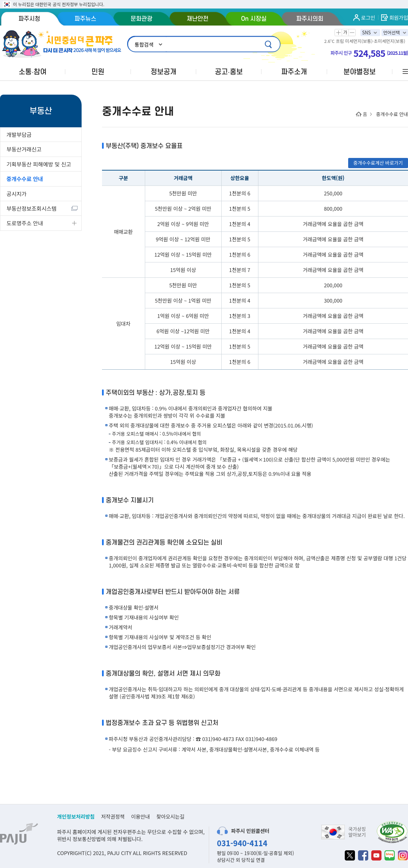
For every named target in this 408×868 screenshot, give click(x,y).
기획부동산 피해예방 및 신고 (39, 164)
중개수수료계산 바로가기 (378, 163)
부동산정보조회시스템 (31, 208)
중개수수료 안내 (25, 179)
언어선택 (392, 33)
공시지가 (16, 194)
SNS (367, 33)
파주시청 (29, 19)
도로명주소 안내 (25, 223)
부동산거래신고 (24, 149)
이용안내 (140, 816)
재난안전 (198, 19)
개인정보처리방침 (76, 816)
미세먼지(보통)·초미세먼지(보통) (375, 41)
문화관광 (141, 19)
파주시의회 (310, 19)
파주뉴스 (85, 19)
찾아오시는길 (171, 816)
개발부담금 (19, 134)
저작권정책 (113, 816)
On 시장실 (254, 19)
